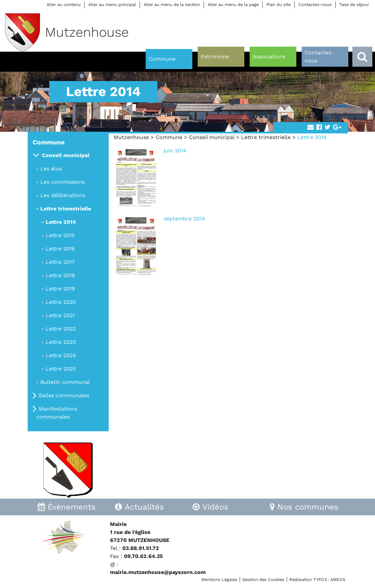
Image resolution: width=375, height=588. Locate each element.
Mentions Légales (219, 579)
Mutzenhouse (131, 137)
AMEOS (338, 579)
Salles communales (64, 395)
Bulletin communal (65, 382)
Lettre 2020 (61, 302)
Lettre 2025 (61, 369)
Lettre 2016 (60, 249)
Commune (169, 137)
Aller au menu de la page (233, 5)
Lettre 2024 (61, 355)
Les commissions (62, 182)
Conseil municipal (212, 137)
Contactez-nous (315, 5)
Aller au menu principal (112, 5)
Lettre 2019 (60, 289)
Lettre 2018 (60, 275)
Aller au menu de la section (172, 5)
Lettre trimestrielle (266, 137)
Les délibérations (63, 195)
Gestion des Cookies (263, 579)
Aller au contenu (64, 5)
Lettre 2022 (61, 329)
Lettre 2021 (60, 315)
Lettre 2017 (60, 262)
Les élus (51, 169)
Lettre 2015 (60, 235)
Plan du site (278, 5)
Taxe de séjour (354, 5)
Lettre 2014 (61, 222)
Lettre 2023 (61, 342)
